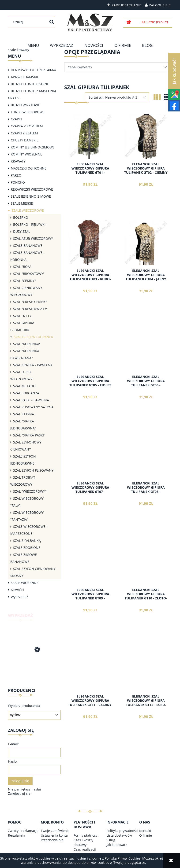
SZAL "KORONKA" (27, 344)
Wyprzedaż (19, 597)
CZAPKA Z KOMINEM (27, 126)
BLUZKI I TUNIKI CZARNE (30, 84)
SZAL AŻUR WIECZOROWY (33, 238)
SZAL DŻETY (22, 316)
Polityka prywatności (122, 831)
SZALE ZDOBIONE (27, 548)
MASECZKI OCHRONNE (29, 168)
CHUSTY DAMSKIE (25, 140)
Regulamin (16, 835)
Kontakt (145, 831)
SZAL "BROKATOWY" (29, 274)
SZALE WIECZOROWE (28, 210)
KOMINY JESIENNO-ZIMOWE (33, 147)
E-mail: (13, 744)
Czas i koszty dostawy (83, 842)
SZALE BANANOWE (28, 246)
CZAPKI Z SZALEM (24, 133)
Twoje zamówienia (55, 831)
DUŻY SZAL (22, 231)
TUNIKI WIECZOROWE (28, 112)
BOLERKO (21, 217)
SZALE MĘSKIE (22, 203)
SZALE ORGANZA (26, 393)
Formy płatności (86, 835)
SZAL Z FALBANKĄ (27, 541)
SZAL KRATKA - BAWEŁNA (33, 365)
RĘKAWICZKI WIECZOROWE (32, 189)
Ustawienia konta (54, 835)
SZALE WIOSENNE (25, 583)
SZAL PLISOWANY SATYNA (33, 407)
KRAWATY (18, 161)
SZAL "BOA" (22, 267)
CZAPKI (16, 119)
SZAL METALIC (24, 386)
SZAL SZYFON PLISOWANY (33, 470)
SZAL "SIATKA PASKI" (29, 435)
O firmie (146, 835)
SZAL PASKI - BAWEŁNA (31, 400)
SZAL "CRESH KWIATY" (30, 309)
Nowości (17, 590)
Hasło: (13, 761)
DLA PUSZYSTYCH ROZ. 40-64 (33, 70)
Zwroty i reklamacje (23, 831)
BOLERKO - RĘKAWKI (29, 224)
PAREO (16, 175)
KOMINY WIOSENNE (26, 154)
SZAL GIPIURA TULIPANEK (34, 337)
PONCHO (18, 182)
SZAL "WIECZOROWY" (30, 491)
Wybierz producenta (24, 706)
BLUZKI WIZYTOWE (25, 105)
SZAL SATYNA (24, 414)
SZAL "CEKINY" (24, 281)
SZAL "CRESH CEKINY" (30, 302)
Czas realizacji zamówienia (85, 852)
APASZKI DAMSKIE (25, 77)
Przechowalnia (52, 840)
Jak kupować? (117, 845)
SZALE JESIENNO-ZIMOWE (31, 196)
